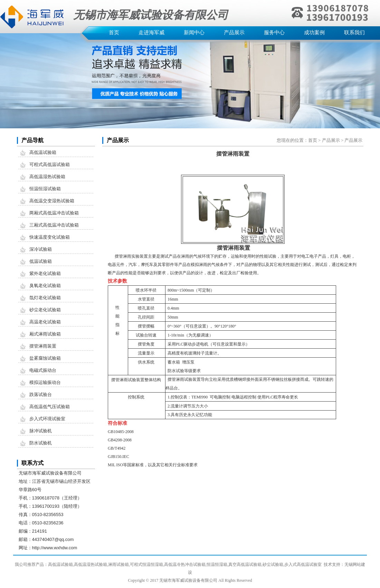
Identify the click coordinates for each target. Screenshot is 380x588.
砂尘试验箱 (273, 564)
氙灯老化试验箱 (45, 298)
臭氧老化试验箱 (45, 286)
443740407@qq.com (53, 539)
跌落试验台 (41, 394)
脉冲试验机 (41, 431)
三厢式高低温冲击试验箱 (54, 225)
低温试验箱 (41, 261)
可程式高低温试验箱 (50, 164)
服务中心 (274, 32)
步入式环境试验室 (47, 419)
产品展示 (234, 32)
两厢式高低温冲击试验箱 (54, 213)
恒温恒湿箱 (217, 564)
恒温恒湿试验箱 (45, 189)
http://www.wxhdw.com (55, 548)
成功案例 (314, 32)
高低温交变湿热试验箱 (52, 201)
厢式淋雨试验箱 (45, 334)
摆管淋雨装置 (43, 346)
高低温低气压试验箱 (50, 407)
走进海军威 (151, 32)
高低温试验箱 (43, 152)
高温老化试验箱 (45, 322)
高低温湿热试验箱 (47, 177)
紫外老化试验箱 (45, 273)
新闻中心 (194, 32)
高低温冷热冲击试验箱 (185, 564)
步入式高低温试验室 (303, 564)
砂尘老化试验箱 (45, 310)
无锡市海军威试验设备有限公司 (188, 580)
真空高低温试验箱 (245, 564)
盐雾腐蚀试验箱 (45, 358)
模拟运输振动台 (45, 382)
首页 (114, 32)
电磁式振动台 (43, 370)
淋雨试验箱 (118, 564)
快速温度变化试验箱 (50, 237)
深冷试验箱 (41, 249)
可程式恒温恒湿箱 (146, 564)
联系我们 (354, 32)
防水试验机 (41, 443)
